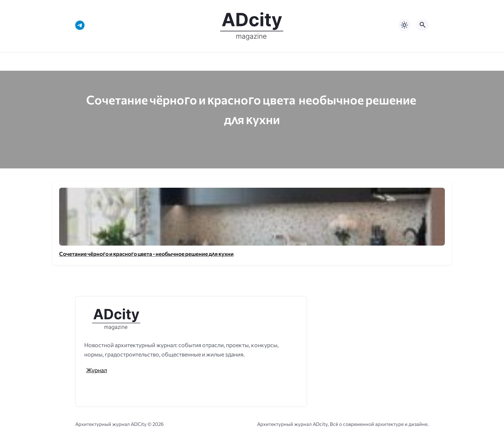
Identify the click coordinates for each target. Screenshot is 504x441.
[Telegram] (80, 25)
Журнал (97, 370)
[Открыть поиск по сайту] (423, 25)
